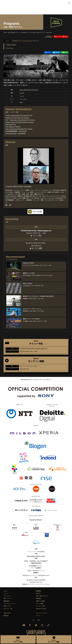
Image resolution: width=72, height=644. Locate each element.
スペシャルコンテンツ (10, 604)
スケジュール (7, 596)
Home (5, 591)
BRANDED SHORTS (41, 609)
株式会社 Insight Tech (36, 582)
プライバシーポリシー (42, 613)
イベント (6, 594)
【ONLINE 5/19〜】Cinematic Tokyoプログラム (21, 41)
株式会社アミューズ (39, 571)
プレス (38, 616)
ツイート (56, 52)
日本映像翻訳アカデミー (36, 566)
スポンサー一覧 (8, 609)
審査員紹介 (7, 601)
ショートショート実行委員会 (36, 552)
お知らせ (38, 594)
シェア (48, 52)
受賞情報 (38, 599)
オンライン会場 (40, 606)
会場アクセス (7, 606)
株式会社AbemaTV (44, 575)
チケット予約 (37, 236)
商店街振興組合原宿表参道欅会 (36, 556)
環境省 (26, 561)
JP (33, 620)
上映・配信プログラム (42, 596)
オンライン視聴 (37, 248)
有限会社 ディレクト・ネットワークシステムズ (36, 584)
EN (39, 620)
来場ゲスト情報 (40, 601)
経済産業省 (33, 561)
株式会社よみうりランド (30, 575)
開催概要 (38, 591)
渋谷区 (30, 571)
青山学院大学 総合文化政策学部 (36, 580)
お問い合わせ (7, 613)
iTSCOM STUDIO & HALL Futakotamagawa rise (36, 231)
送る (64, 52)
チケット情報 (40, 604)
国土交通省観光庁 (43, 561)
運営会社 (6, 616)
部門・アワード (8, 599)
